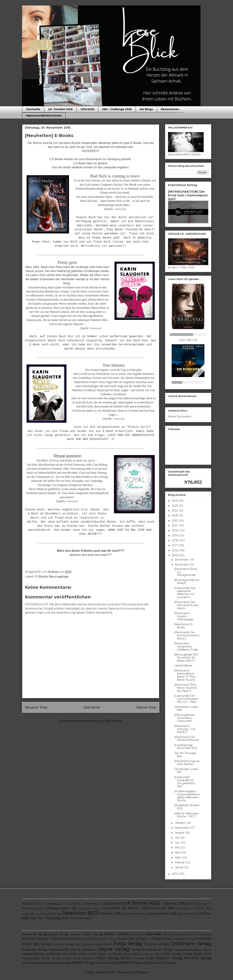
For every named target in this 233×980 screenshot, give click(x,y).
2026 (175, 501)
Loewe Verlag (132, 954)
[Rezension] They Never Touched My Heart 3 (185, 688)
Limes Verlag (97, 954)
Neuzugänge (59, 577)
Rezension (74, 913)
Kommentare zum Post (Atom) (100, 721)
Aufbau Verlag (92, 934)
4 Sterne (137, 903)
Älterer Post (146, 707)
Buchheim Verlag (35, 939)
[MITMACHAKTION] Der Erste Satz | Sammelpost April (188, 195)
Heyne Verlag (113, 949)
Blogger (142, 972)
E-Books (42, 577)
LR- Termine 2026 (60, 109)
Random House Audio (137, 958)
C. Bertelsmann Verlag (65, 939)
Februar (180, 862)
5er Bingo (146, 109)
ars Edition (149, 963)
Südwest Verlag (58, 963)
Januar (179, 867)
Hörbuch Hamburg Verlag (152, 950)
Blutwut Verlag (173, 934)
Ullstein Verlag (82, 963)
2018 (175, 540)
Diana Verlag (162, 939)
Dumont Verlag (63, 944)
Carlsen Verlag (93, 939)
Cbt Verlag (110, 939)
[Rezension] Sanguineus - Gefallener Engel (186, 646)
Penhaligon (89, 958)
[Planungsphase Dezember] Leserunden (184, 718)
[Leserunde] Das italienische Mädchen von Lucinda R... (185, 593)
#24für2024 (29, 904)
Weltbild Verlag (127, 963)
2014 (175, 874)
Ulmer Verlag (104, 963)
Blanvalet (154, 934)
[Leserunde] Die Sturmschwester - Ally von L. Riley (187, 699)
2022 (175, 521)
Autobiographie (32, 908)
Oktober (181, 823)
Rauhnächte (48, 914)
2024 (175, 511)
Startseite (33, 109)
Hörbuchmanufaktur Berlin (193, 950)
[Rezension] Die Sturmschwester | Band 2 (187, 635)
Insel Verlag (69, 954)
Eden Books (104, 944)
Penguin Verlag (71, 958)
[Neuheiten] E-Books (184, 626)
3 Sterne (111, 903)
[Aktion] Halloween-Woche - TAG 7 (187, 815)
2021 (175, 525)
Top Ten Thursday (45, 918)
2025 (175, 506)
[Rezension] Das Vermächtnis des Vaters (186, 605)
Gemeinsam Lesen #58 (186, 708)
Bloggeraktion (59, 908)
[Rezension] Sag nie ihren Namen (187, 763)
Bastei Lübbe (116, 934)
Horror (134, 908)
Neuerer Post (36, 707)
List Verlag (114, 954)
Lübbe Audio (193, 954)
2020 (175, 530)
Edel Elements (85, 944)
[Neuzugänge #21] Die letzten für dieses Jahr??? (186, 658)
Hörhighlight (184, 908)
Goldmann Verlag (191, 944)
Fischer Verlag (157, 944)
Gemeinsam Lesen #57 (186, 771)
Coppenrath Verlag (131, 939)
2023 (175, 515)
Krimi (200, 908)
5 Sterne (169, 903)
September (183, 828)
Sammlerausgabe (34, 963)
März (178, 858)
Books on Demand (198, 934)
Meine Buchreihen (180, 416)
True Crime (77, 918)
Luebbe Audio (151, 954)
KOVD (83, 954)
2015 (175, 555)
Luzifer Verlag (171, 954)
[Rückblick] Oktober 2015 (187, 807)
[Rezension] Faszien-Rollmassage (184, 616)
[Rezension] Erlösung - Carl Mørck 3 (185, 729)
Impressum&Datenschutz (44, 116)
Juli (177, 838)
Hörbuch (159, 908)
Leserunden (29, 914)
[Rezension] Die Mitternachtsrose (186, 739)
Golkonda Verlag (35, 950)
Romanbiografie (134, 914)
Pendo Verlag (51, 958)
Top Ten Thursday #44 (185, 755)
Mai (178, 848)
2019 (175, 535)
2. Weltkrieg (89, 904)
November (182, 565)
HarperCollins (59, 950)
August (180, 833)
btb (160, 963)
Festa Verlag (128, 944)
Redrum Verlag (169, 958)
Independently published (41, 954)
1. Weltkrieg (50, 904)
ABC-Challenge (197, 904)
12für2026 (87, 109)
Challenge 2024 (88, 908)
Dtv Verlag (43, 944)
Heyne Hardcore (83, 950)
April (178, 852)
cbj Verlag (169, 963)
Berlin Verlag (137, 934)
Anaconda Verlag (35, 934)
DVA (149, 939)
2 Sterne (69, 904)
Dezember (182, 560)
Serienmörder (160, 914)
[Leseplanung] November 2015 (186, 747)
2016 (175, 550)
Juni (178, 843)
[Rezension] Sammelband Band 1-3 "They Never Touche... (185, 675)
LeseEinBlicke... (184, 666)
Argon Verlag (59, 934)
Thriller (205, 913)
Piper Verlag (108, 958)
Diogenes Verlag (183, 939)
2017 (175, 545)
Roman (107, 913)
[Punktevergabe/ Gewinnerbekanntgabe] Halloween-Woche (187, 796)
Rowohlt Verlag (198, 958)
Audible (75, 934)
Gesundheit (111, 908)
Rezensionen (170, 109)
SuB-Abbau (185, 914)
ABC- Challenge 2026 (117, 109)
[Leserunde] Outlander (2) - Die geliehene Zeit (185, 782)
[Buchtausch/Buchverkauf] (187, 582)
